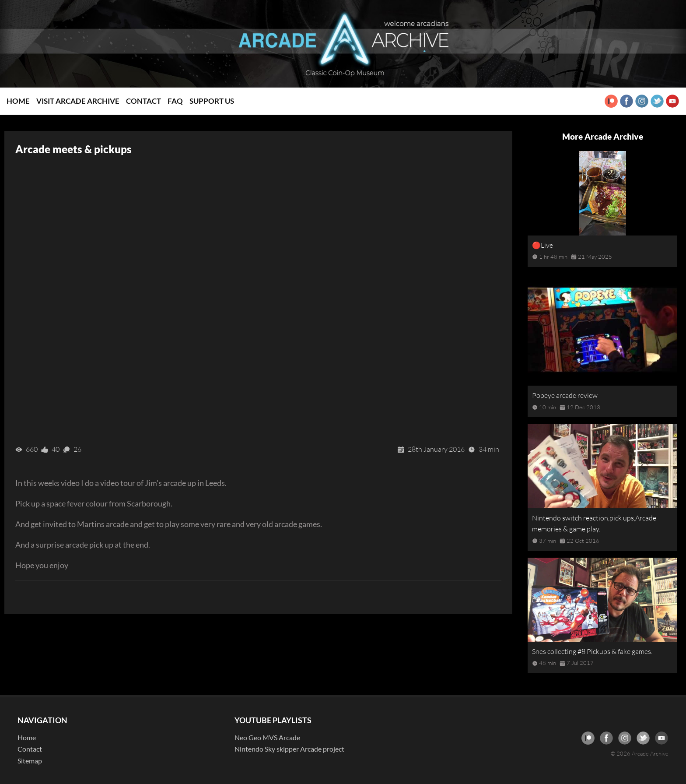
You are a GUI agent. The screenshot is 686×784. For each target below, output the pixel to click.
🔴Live (542, 245)
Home (18, 101)
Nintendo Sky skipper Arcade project (289, 749)
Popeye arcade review (565, 395)
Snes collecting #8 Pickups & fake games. (592, 651)
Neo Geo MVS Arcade (267, 737)
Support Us (212, 101)
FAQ (175, 101)
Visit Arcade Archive (78, 101)
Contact (143, 101)
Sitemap (30, 761)
